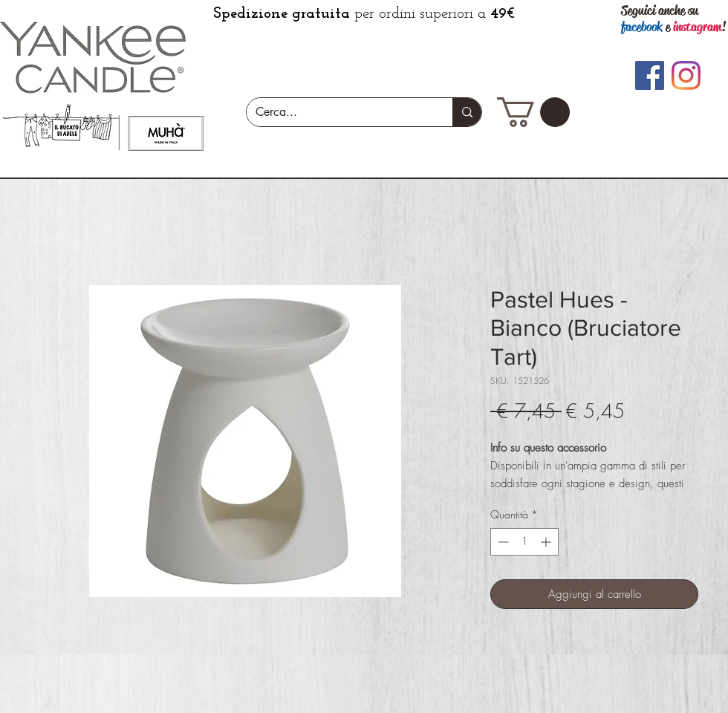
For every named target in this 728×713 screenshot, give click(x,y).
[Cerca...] (338, 112)
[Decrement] (502, 542)
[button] (533, 112)
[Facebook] (650, 75)
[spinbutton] (524, 542)
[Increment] (547, 542)
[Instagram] (686, 75)
